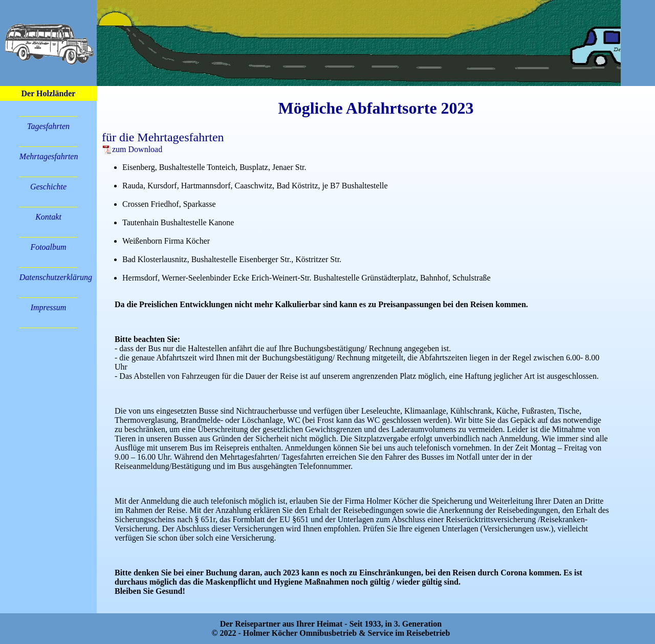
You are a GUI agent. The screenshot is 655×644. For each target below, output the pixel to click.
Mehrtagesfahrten (49, 156)
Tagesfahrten (48, 126)
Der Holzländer (49, 93)
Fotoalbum (48, 247)
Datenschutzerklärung (56, 277)
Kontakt (48, 217)
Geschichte (48, 187)
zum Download (132, 149)
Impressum (49, 307)
